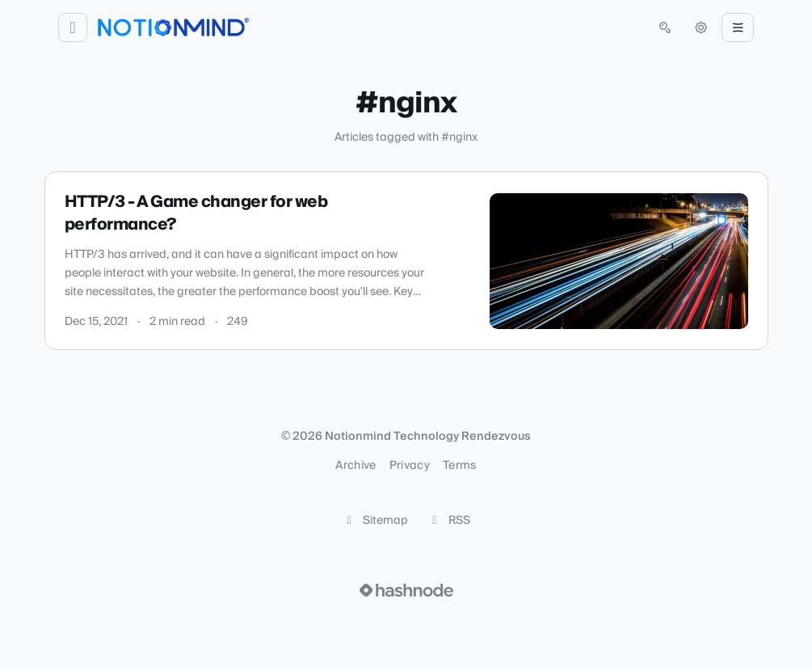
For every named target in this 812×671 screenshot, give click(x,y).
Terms (460, 466)
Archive (356, 466)
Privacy (410, 466)
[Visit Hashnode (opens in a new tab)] (406, 590)
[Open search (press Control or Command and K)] (665, 27)
